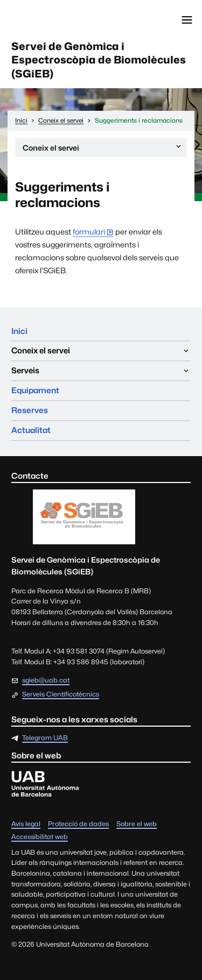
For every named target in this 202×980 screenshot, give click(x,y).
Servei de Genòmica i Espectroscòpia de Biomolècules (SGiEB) (99, 60)
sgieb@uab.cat (46, 680)
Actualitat (31, 430)
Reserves (30, 410)
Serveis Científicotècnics (61, 695)
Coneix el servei (103, 149)
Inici (19, 331)
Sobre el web (137, 824)
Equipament (35, 390)
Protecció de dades (78, 824)
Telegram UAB (45, 738)
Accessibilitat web (40, 837)
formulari (89, 232)
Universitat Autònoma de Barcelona (57, 20)
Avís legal (26, 824)
